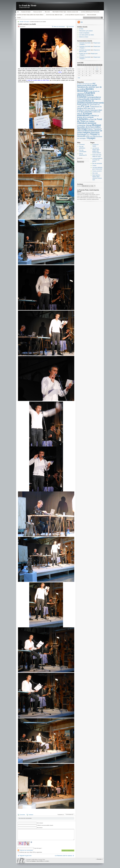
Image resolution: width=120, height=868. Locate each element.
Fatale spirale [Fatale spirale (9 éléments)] (82, 105)
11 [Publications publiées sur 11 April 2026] (97, 69)
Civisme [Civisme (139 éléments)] (82, 97)
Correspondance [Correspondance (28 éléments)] (94, 97)
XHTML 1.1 (42, 861)
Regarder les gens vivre (26, 856)
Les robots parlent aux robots (86, 35)
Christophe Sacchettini (85, 43)
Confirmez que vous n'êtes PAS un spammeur (30, 852)
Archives (79, 186)
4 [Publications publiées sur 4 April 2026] (97, 67)
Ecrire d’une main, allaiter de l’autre (54, 15)
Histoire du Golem (84, 37)
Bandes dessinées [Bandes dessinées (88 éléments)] (85, 90)
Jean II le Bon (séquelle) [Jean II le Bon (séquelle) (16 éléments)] (90, 111)
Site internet (40, 828)
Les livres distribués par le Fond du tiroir (90, 12)
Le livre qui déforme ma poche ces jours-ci (75, 15)
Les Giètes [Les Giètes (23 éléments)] (90, 121)
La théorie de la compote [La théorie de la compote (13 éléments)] (88, 116)
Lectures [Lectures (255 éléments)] (82, 119)
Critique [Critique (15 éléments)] (80, 99)
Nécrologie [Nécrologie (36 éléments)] (82, 129)
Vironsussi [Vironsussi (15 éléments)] (81, 136)
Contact (19, 18)
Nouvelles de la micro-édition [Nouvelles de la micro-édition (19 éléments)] (89, 127)
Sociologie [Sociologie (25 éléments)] (82, 135)
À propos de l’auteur (26, 12)
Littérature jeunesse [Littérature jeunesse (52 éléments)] (87, 123)
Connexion (82, 145)
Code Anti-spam (38, 848)
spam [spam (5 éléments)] (88, 135)
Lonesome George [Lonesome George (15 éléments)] (84, 125)
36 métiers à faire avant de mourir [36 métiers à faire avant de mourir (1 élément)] (85, 84)
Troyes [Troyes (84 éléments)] (94, 134)
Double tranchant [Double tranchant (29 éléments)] (91, 99)
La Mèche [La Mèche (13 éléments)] (93, 116)
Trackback (31, 815)
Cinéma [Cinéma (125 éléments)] (89, 95)
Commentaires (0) (69, 815)
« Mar (79, 78)
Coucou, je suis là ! (38, 12)
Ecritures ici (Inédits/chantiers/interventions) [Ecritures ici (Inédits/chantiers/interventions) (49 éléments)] (92, 102)
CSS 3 (47, 861)
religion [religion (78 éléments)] (87, 133)
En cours (27, 22)
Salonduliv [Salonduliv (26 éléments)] (95, 133)
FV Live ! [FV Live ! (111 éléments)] (86, 106)
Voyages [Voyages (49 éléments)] (91, 138)
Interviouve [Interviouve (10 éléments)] (95, 107)
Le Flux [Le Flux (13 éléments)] (91, 119)
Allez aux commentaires (59, 27)
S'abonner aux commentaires (26, 850)
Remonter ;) (100, 859)
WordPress (21, 861)
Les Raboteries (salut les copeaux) (64, 856)
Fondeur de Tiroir (83, 54)
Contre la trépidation (84, 33)
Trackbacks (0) (61, 815)
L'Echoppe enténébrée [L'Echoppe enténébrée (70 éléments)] (85, 114)
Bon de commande (92, 15)
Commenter (71, 27)
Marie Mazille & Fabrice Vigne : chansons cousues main (65, 12)
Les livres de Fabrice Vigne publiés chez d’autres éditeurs (30, 15)
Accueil (18, 12)
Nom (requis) (40, 823)
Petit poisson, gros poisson (86, 31)
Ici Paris (81, 29)
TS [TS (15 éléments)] (99, 135)
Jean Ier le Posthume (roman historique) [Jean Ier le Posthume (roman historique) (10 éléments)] (88, 109)
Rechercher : (80, 158)
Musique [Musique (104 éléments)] (96, 125)
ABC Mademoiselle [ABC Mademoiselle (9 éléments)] (86, 84)
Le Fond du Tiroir (28, 5)
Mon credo (47, 12)
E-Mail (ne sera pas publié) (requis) (45, 825)
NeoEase (34, 861)
